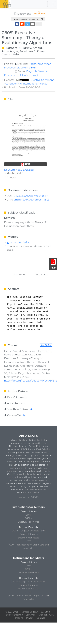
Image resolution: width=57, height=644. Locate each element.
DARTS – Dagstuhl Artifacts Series (28, 531)
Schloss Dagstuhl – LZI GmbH (36, 612)
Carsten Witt (10, 54)
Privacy (30, 618)
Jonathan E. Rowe (32, 51)
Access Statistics (18, 242)
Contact (41, 618)
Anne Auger (10, 51)
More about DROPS (28, 497)
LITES (28, 541)
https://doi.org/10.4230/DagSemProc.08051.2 (31, 381)
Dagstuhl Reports (28, 534)
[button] (39, 24)
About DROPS (47, 615)
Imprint (19, 618)
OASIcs (28, 518)
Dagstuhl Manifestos (28, 538)
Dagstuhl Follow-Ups (28, 522)
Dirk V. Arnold (32, 48)
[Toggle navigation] (51, 4)
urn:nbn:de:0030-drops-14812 (31, 200)
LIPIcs (28, 515)
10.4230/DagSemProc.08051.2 (30, 196)
